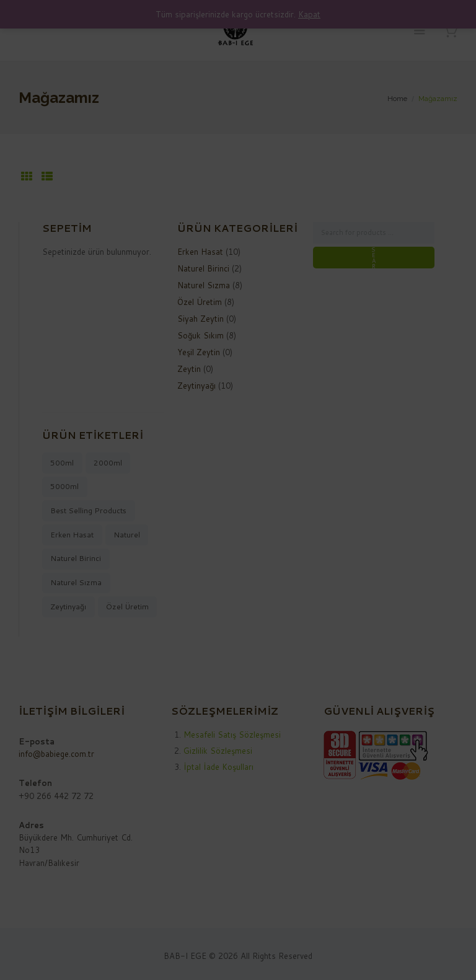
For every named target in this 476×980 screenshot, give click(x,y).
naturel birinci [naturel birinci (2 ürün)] (76, 558)
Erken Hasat (200, 252)
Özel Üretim (200, 302)
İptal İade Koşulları (218, 767)
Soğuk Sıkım (201, 335)
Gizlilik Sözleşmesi (218, 751)
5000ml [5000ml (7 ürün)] (64, 486)
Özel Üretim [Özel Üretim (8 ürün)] (127, 607)
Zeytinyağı (196, 386)
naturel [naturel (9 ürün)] (127, 535)
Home (397, 99)
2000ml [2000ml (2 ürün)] (108, 463)
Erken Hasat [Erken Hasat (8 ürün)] (72, 535)
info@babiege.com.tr (56, 754)
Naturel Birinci (203, 268)
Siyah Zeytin (201, 319)
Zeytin (189, 369)
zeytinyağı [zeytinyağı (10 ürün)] (68, 607)
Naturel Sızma (204, 285)
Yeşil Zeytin (199, 352)
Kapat (309, 14)
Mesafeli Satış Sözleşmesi (232, 735)
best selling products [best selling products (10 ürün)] (88, 510)
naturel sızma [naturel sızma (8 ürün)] (76, 582)
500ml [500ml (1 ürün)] (62, 463)
